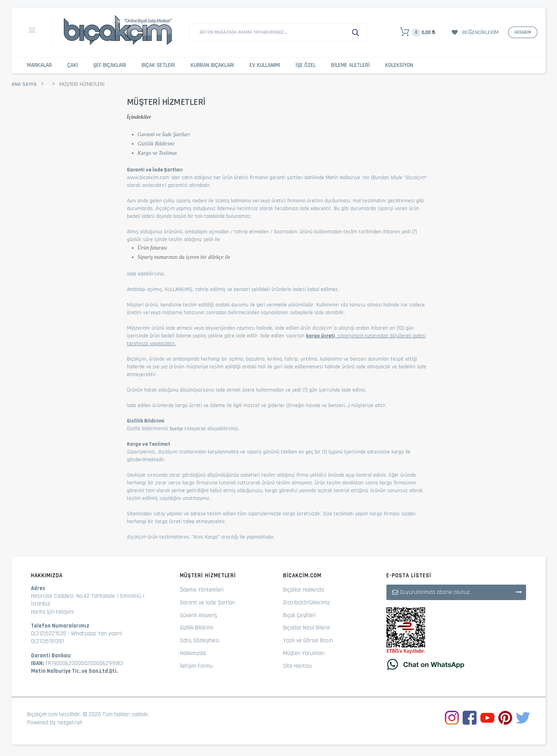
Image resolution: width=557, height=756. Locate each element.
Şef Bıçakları (110, 65)
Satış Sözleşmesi (200, 641)
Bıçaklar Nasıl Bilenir (307, 628)
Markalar (39, 65)
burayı (176, 429)
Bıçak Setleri (158, 65)
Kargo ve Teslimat (157, 153)
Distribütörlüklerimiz (307, 603)
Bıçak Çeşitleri (299, 615)
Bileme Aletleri (350, 65)
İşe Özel (306, 65)
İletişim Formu (196, 666)
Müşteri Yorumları (304, 653)
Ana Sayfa (24, 84)
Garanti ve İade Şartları (164, 134)
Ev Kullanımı (265, 65)
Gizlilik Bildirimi (156, 144)
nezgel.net (70, 723)
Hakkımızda (193, 653)
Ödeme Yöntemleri (202, 590)
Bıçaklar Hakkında (304, 590)
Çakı (73, 65)
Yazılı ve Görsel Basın (308, 641)
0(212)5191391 (47, 641)
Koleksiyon (399, 65)
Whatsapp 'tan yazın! (97, 634)
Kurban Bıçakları (212, 65)
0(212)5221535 (49, 634)
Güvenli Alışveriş (198, 615)
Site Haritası (298, 666)
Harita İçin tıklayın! (52, 612)
